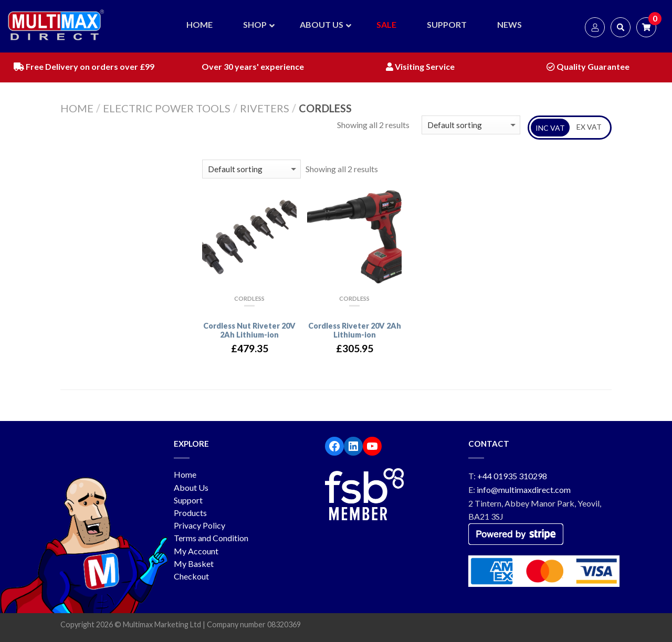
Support (188, 500)
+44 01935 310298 (512, 476)
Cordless (249, 298)
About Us (191, 487)
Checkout (191, 576)
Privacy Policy (199, 525)
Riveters (265, 108)
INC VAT (550, 128)
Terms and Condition (211, 538)
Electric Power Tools (167, 108)
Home (77, 108)
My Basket (194, 564)
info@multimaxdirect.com (524, 490)
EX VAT (589, 127)
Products (190, 513)
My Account (196, 551)
